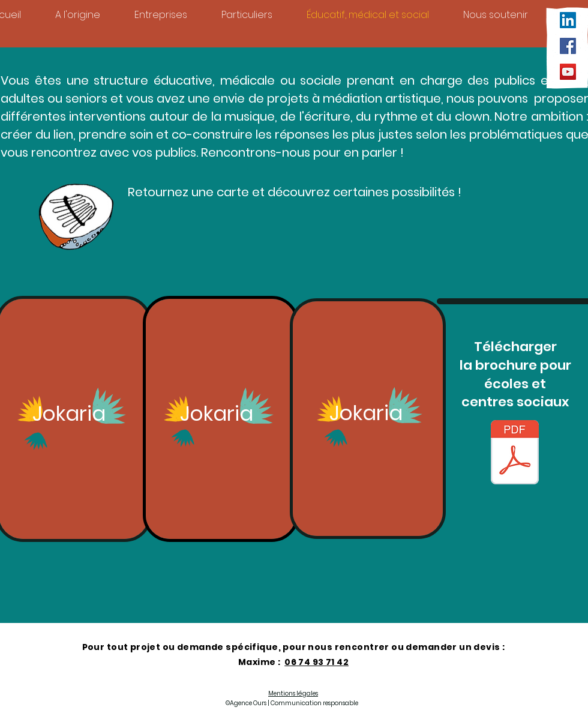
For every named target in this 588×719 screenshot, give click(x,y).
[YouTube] (568, 72)
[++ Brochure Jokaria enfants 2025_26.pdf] (515, 454)
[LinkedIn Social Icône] (568, 20)
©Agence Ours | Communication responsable (292, 703)
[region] (221, 420)
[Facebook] (568, 46)
